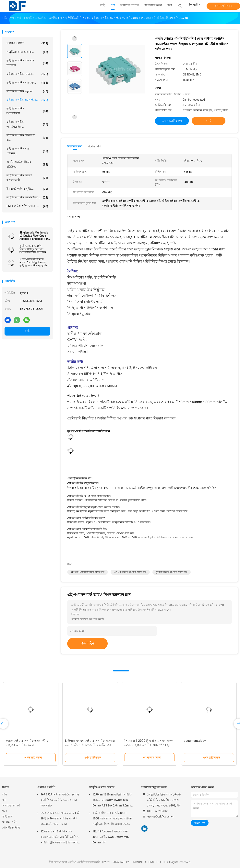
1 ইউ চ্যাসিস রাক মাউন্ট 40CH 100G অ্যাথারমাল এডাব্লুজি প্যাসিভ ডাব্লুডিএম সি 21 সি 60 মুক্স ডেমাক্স (112, 818)
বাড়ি (5, 794)
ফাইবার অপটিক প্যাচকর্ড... (27, 83)
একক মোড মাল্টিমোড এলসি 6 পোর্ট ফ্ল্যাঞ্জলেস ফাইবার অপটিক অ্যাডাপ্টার (34, 262)
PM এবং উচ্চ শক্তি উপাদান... (27, 206)
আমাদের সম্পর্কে (11, 805)
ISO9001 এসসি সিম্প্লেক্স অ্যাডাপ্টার (88, 572)
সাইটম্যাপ (7, 817)
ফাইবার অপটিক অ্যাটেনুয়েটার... (27, 124)
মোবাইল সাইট (10, 822)
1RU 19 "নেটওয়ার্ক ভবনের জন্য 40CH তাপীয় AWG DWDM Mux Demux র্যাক (111, 837)
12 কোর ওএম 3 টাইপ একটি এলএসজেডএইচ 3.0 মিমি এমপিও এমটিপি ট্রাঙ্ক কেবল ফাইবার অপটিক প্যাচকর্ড (60, 838)
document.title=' (195, 741)
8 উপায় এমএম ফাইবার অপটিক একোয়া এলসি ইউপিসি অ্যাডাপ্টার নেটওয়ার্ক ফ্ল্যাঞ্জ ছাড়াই (90, 745)
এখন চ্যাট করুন (223, 6)
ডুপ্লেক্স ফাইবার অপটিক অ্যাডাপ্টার (172, 572)
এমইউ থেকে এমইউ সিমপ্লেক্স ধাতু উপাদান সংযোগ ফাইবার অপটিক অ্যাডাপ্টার (33, 249)
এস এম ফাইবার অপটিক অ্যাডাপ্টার (130, 572)
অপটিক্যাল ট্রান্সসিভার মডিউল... (27, 164)
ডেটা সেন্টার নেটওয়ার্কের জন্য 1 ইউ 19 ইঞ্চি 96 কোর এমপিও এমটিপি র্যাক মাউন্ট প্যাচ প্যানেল (60, 818)
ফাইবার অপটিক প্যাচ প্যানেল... (27, 151)
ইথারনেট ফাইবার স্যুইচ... (27, 189)
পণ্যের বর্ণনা (95, 146)
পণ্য (4, 800)
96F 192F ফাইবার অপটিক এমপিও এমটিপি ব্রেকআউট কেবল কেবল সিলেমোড (60, 800)
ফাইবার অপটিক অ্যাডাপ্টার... (27, 100)
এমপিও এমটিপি (27, 43)
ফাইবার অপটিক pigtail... (27, 91)
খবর (4, 811)
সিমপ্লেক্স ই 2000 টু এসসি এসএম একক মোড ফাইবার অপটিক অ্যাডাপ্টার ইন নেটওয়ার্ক (149, 745)
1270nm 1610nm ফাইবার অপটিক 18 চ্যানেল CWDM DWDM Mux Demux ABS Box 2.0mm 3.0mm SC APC (112, 801)
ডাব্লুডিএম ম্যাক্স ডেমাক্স (102, 787)
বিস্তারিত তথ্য (75, 146)
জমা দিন (87, 643)
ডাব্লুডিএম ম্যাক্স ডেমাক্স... (27, 52)
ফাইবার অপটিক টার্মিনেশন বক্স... (27, 138)
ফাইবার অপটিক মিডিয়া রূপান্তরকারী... (27, 178)
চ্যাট (27, 331)
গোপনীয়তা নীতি (11, 828)
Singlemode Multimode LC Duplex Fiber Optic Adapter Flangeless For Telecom (34, 236)
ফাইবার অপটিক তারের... (27, 74)
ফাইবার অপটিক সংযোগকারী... (27, 111)
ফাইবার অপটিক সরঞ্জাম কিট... (27, 198)
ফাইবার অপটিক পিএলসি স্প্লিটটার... (27, 63)
